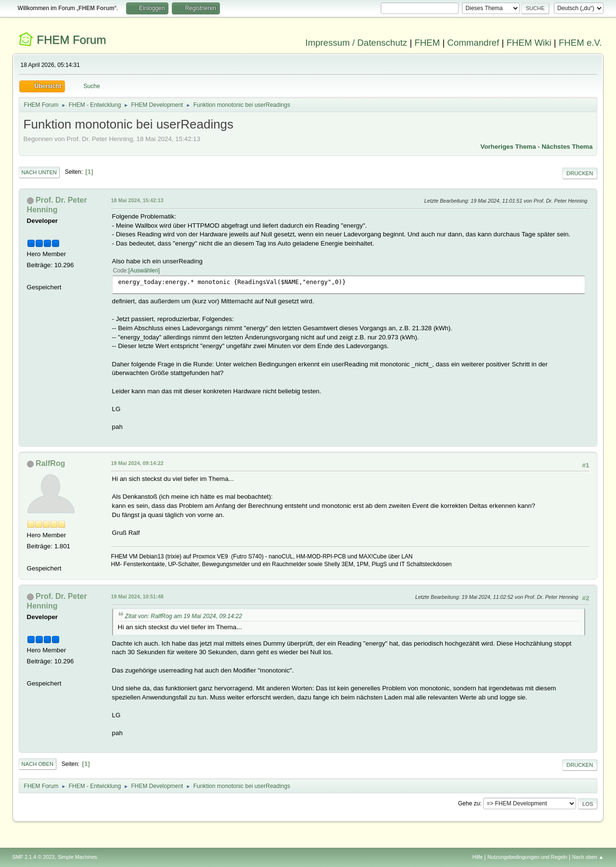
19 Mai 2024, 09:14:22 (137, 463)
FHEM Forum (71, 40)
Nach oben (38, 764)
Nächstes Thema (567, 147)
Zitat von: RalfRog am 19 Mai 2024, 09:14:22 (184, 616)
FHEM (427, 43)
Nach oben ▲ (588, 857)
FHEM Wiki (529, 43)
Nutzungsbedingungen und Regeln (527, 857)
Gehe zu (469, 803)
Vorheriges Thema (508, 147)
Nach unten (39, 172)
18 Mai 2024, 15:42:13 (137, 200)
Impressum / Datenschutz (357, 43)
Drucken (580, 173)
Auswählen (144, 271)
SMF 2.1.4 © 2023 (34, 857)
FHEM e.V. (580, 43)
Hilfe (477, 857)
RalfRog (50, 463)
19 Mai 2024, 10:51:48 (137, 596)
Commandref (473, 43)
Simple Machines (77, 857)
